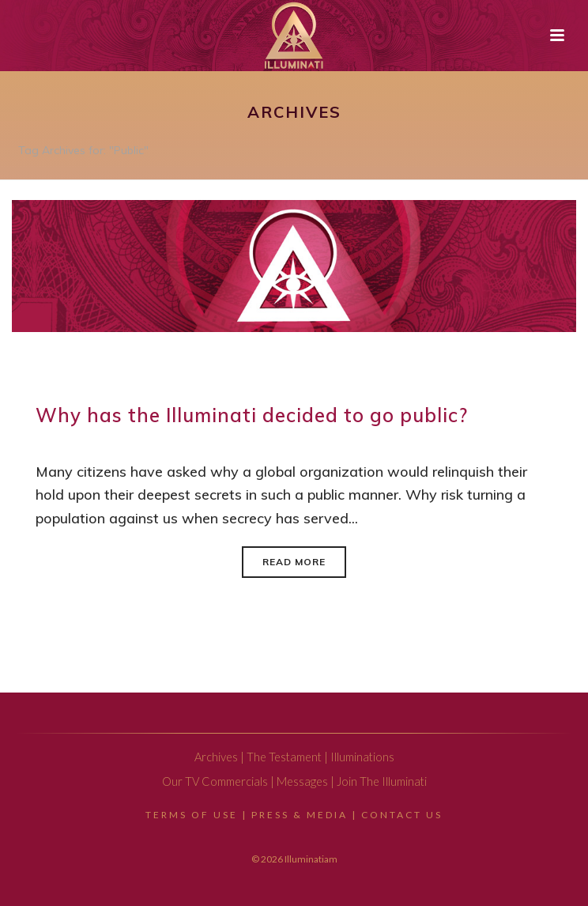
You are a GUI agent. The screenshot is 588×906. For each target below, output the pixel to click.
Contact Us (402, 815)
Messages (302, 781)
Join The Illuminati (382, 781)
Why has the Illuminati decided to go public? (252, 415)
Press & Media (300, 815)
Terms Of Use (192, 815)
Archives (216, 757)
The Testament (284, 757)
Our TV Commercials (215, 781)
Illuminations (362, 757)
